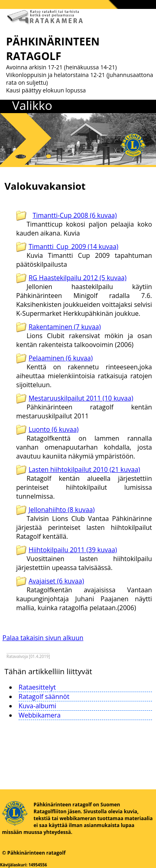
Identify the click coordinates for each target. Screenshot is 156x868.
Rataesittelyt (37, 687)
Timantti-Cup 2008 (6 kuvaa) (75, 215)
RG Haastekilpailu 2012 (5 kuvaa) (78, 278)
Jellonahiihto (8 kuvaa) (62, 510)
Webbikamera (40, 715)
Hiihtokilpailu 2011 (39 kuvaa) (73, 550)
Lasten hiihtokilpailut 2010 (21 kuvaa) (84, 469)
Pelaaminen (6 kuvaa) (61, 358)
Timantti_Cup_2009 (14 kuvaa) (74, 246)
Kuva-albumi (37, 706)
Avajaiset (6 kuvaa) (56, 581)
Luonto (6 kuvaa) (54, 429)
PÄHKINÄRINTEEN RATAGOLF (53, 49)
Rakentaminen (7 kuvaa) (65, 327)
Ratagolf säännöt (44, 697)
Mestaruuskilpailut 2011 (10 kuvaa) (81, 398)
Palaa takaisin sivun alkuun (43, 638)
